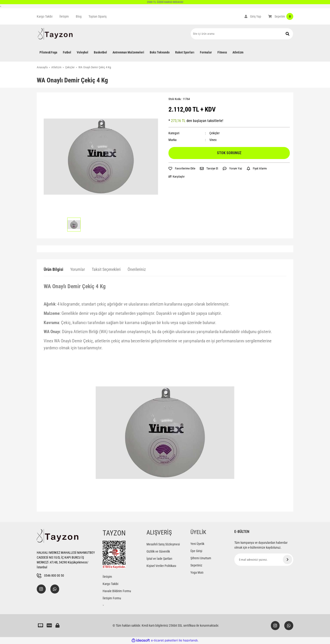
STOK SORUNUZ (229, 153)
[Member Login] (253, 16)
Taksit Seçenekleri (106, 269)
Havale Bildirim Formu (117, 591)
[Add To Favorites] (182, 169)
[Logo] (55, 34)
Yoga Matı (197, 572)
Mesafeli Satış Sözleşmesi (163, 544)
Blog (79, 16)
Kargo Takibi (45, 16)
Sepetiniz (196, 565)
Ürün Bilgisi (53, 269)
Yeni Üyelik (197, 544)
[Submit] (287, 560)
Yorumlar (78, 269)
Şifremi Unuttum (201, 558)
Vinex (213, 140)
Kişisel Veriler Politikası (161, 566)
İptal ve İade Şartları (159, 559)
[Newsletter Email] (264, 560)
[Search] (242, 34)
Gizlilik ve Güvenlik (158, 551)
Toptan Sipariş (98, 16)
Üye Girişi (196, 551)
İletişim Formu (112, 598)
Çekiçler (214, 133)
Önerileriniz (137, 269)
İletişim (64, 16)
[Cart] (281, 16)
